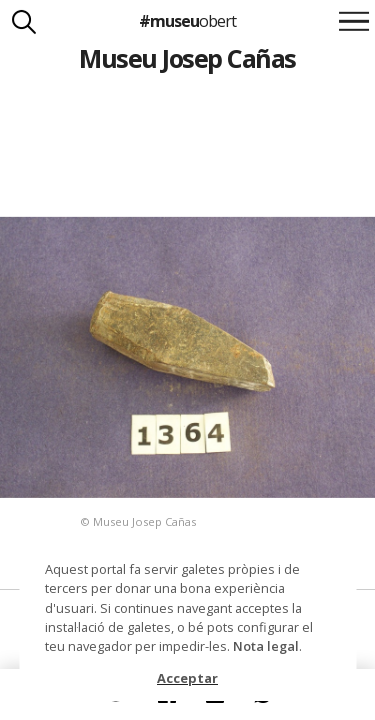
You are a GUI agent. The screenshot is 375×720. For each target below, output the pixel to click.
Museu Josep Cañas (187, 58)
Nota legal (266, 646)
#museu (187, 21)
